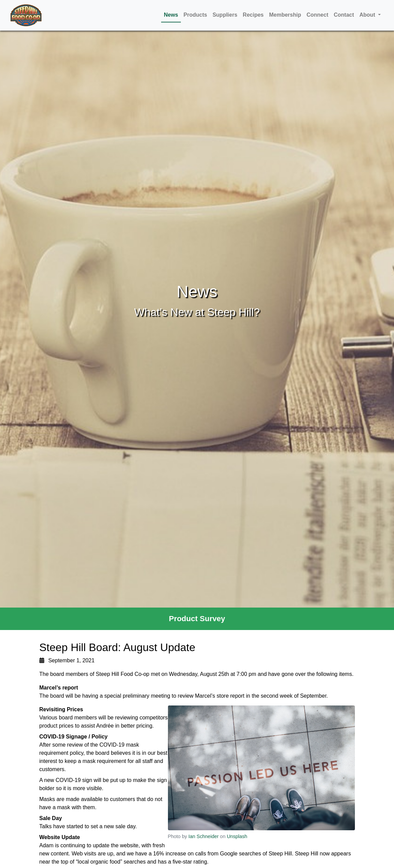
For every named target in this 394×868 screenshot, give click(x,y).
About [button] (368, 15)
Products (195, 15)
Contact (344, 15)
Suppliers (225, 15)
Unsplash (237, 836)
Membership (285, 15)
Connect (318, 15)
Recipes (253, 15)
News (171, 15)
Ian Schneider (203, 836)
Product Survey (197, 619)
